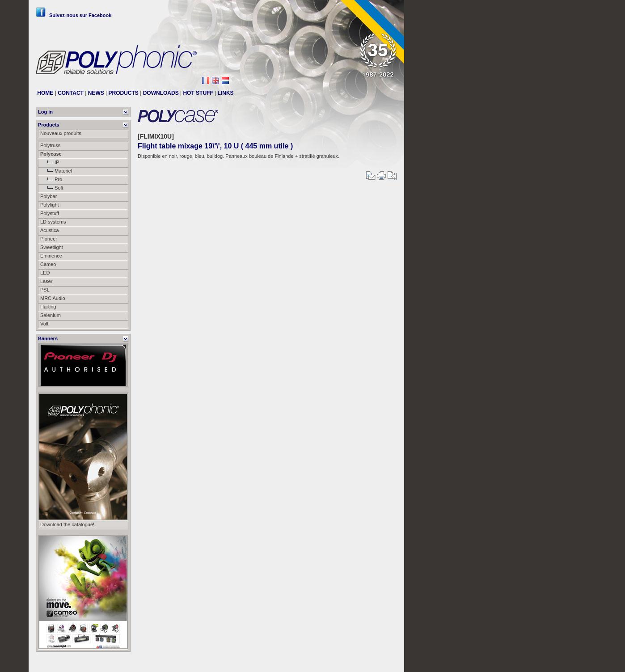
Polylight (50, 205)
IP (50, 162)
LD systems (53, 222)
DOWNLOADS (161, 93)
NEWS (96, 93)
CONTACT (71, 93)
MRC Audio (53, 298)
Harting (48, 307)
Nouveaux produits (61, 133)
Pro (51, 179)
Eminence (51, 256)
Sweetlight (52, 247)
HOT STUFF (198, 93)
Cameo (48, 264)
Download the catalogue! (67, 524)
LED (45, 273)
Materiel (56, 171)
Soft (52, 188)
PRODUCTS (124, 93)
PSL (45, 290)
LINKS (226, 93)
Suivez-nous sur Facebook (74, 15)
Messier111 (384, 662)
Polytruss (50, 145)
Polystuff (50, 213)
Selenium (51, 315)
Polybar (49, 196)
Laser (46, 281)
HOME (45, 93)
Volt (44, 324)
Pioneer (49, 239)
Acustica (50, 230)
